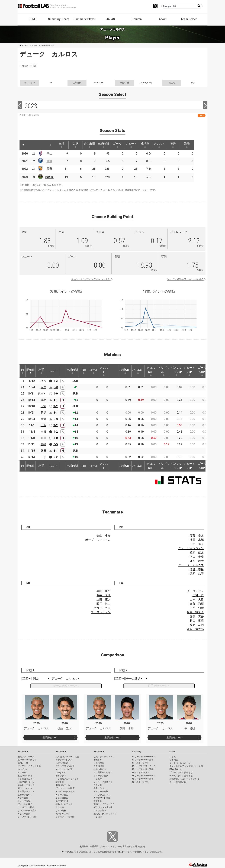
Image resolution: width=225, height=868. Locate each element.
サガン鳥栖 (61, 811)
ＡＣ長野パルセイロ (103, 772)
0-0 (56, 387)
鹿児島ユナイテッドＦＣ (105, 814)
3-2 (56, 406)
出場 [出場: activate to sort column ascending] (63, 145)
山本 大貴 (197, 600)
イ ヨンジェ (195, 591)
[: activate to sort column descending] (23, 145)
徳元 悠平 (197, 574)
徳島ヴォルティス (64, 804)
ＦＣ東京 (22, 772)
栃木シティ (61, 776)
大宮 (43, 406)
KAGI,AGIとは (176, 769)
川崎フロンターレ (26, 782)
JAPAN (111, 19)
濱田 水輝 (197, 540)
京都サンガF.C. (25, 795)
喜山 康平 (104, 591)
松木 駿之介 (195, 612)
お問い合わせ (139, 847)
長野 (50, 169)
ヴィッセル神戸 (25, 804)
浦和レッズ (23, 763)
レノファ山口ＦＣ (102, 795)
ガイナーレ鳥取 (101, 792)
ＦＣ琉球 (98, 817)
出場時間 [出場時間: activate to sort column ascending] (107, 145)
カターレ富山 (62, 795)
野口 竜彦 (197, 621)
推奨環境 (94, 847)
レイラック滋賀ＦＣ (103, 782)
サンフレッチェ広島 (27, 811)
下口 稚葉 (197, 557)
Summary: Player (85, 19)
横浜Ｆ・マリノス (26, 785)
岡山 (50, 154)
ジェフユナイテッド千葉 (29, 766)
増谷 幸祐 (197, 569)
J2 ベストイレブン (140, 772)
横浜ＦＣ (60, 782)
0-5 (56, 444)
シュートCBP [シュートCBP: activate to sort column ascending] (189, 371)
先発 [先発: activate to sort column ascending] (77, 145)
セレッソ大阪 (24, 801)
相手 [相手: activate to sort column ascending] (41, 371)
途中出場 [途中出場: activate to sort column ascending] (92, 145)
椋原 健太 (197, 552)
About (163, 19)
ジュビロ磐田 (62, 798)
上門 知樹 (197, 608)
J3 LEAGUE (99, 752)
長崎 (43, 444)
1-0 (56, 394)
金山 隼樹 (104, 536)
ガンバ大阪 (23, 798)
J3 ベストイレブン (140, 782)
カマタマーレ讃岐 (102, 798)
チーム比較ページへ (66, 686)
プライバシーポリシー (110, 847)
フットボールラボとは (180, 763)
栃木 (43, 381)
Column (137, 19)
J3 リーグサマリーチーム (144, 776)
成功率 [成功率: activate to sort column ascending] (150, 145)
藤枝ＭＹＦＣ (62, 801)
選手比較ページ (51, 738)
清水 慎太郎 (195, 629)
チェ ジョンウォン (191, 548)
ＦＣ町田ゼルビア (26, 779)
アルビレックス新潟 (65, 792)
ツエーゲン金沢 (101, 776)
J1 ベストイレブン (140, 763)
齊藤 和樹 (197, 604)
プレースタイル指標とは (181, 772)
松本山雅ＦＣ (100, 769)
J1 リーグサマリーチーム (144, 757)
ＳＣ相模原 (99, 766)
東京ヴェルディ (25, 776)
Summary (136, 752)
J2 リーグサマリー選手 (142, 769)
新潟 (43, 413)
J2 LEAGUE (61, 752)
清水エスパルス (25, 788)
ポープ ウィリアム (98, 540)
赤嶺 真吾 (197, 616)
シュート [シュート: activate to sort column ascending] (136, 145)
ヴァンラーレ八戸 (64, 760)
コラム (173, 757)
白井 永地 (104, 595)
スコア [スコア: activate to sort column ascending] (53, 371)
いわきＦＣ (61, 772)
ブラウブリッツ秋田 (65, 766)
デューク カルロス (191, 565)
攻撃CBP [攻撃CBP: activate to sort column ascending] (125, 371)
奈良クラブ (99, 788)
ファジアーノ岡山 (26, 807)
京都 (43, 432)
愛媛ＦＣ (98, 801)
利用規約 (84, 847)
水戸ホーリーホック (27, 760)
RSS (202, 116)
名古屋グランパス (26, 792)
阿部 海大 (197, 561)
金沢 (43, 419)
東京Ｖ (42, 394)
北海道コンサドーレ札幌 (67, 757)
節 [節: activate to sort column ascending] (22, 371)
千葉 (43, 425)
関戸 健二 (104, 604)
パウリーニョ (102, 608)
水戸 (43, 387)
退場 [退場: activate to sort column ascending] (194, 145)
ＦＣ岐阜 (98, 779)
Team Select (189, 19)
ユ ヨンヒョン (101, 612)
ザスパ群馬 (99, 763)
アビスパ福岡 (24, 814)
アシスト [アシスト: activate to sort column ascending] (165, 145)
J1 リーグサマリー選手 (142, 760)
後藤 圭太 (197, 536)
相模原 (50, 177)
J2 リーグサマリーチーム (144, 766)
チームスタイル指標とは (181, 776)
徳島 (43, 400)
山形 (43, 457)
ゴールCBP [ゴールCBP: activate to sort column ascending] (202, 371)
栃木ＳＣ (98, 760)
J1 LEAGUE (23, 752)
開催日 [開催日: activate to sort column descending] (31, 371)
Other (172, 752)
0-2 (56, 457)
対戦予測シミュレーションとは (184, 779)
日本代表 (174, 760)
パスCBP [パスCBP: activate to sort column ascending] (138, 371)
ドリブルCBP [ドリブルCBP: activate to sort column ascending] (164, 371)
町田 (50, 161)
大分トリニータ (63, 814)
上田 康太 (104, 600)
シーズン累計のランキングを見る (185, 279)
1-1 (56, 400)
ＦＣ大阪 (98, 785)
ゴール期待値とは (178, 782)
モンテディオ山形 (64, 769)
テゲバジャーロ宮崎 (65, 817)
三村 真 (198, 595)
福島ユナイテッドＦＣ (104, 757)
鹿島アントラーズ (26, 757)
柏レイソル (23, 769)
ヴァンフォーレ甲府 (65, 788)
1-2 (56, 381)
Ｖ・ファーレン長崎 (27, 817)
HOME (32, 19)
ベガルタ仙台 (62, 763)
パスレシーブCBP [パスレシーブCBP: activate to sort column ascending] (176, 371)
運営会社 (127, 847)
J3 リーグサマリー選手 (142, 779)
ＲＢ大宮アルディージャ (67, 779)
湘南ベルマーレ (63, 785)
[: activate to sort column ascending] (30, 145)
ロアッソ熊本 (100, 811)
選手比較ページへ (159, 686)
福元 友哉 (197, 625)
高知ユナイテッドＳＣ (104, 804)
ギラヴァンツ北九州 (103, 807)
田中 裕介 (197, 544)
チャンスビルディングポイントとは (91, 279)
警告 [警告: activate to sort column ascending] (179, 145)
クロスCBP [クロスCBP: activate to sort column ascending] (151, 371)
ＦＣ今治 (60, 807)
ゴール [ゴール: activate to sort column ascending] (121, 145)
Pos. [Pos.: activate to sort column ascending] (84, 371)
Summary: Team (59, 19)
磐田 (43, 451)
